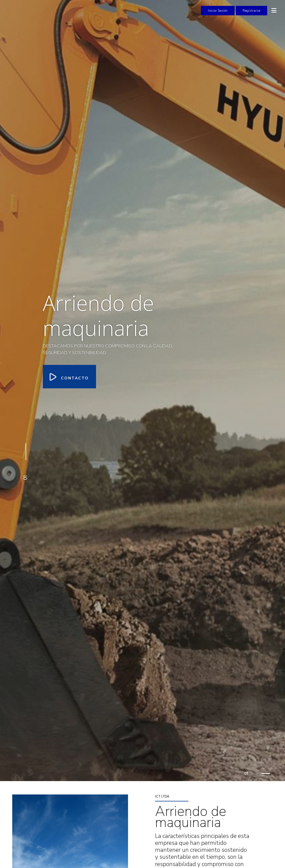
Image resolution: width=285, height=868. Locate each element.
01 (246, 773)
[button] (25, 462)
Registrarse (251, 11)
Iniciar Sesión (218, 11)
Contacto (69, 376)
